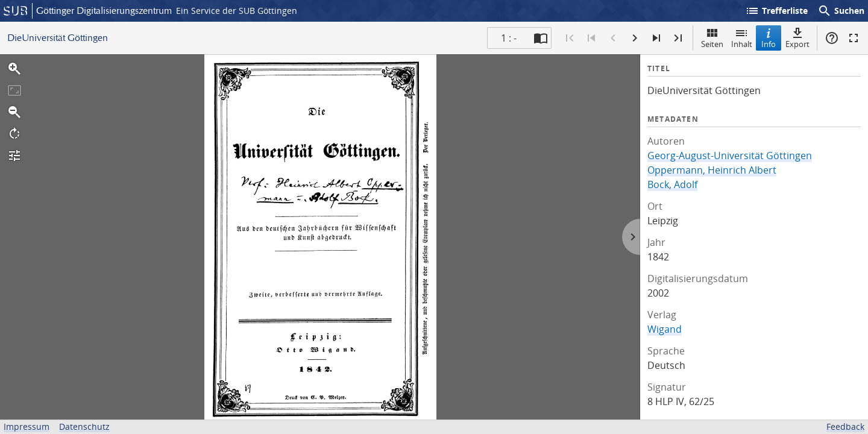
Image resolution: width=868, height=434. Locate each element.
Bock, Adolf (672, 184)
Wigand (665, 329)
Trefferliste (776, 11)
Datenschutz (84, 426)
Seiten (712, 38)
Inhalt (742, 38)
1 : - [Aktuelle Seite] (509, 38)
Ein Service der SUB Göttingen (237, 11)
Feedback (845, 426)
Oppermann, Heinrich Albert (712, 170)
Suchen (841, 11)
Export (797, 38)
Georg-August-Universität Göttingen (730, 156)
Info (769, 38)
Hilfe (832, 38)
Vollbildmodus (854, 38)
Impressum (27, 426)
